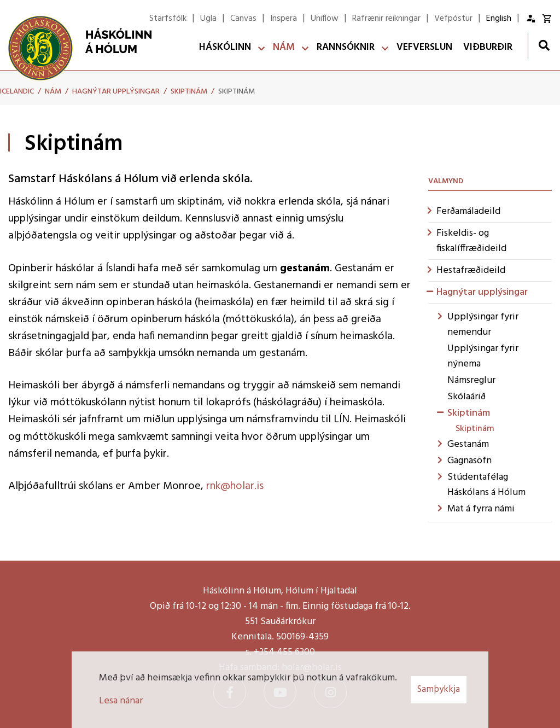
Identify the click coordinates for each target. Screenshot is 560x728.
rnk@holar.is (235, 486)
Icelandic (17, 92)
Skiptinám (189, 92)
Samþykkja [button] (439, 689)
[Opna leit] (544, 45)
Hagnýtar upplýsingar (116, 92)
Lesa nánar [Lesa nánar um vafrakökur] (121, 701)
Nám (53, 92)
